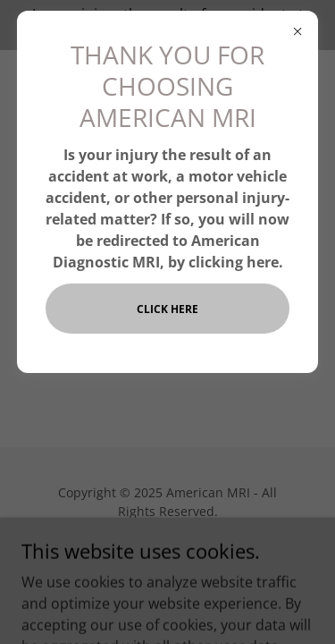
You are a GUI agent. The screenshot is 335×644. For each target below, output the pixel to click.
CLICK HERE (167, 309)
